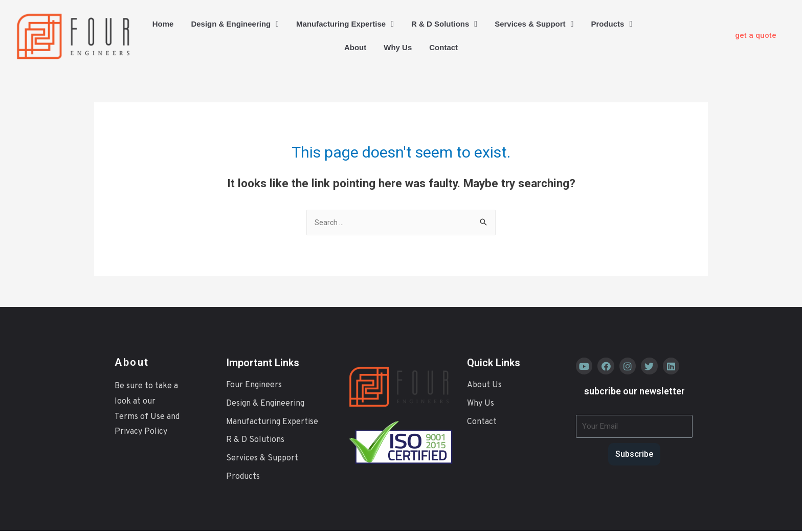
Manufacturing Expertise (345, 24)
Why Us (398, 47)
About (355, 47)
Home (163, 24)
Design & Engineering (235, 24)
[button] (756, 36)
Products (611, 24)
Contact (443, 47)
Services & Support (534, 24)
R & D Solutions (444, 24)
